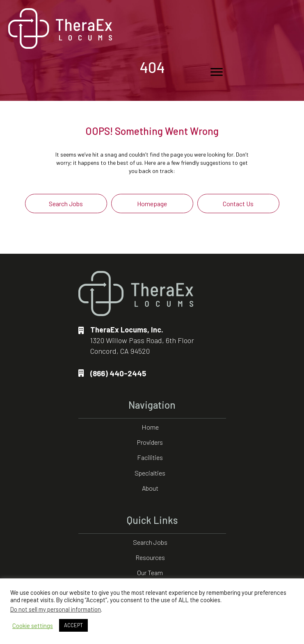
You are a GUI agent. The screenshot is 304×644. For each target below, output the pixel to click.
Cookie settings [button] (33, 626)
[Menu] (217, 72)
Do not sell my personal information (56, 609)
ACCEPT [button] (73, 625)
